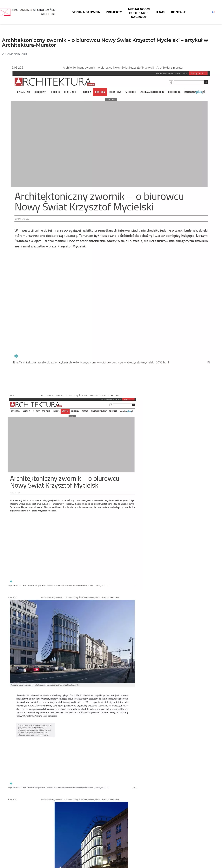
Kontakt (178, 12)
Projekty (114, 12)
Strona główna (86, 12)
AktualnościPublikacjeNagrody (139, 13)
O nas (160, 12)
